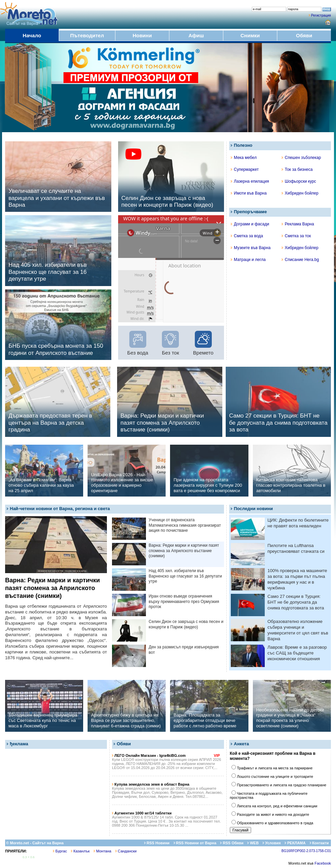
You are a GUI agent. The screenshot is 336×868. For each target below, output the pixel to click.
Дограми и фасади (250, 224)
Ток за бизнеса (297, 169)
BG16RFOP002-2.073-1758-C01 (306, 851)
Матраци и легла (248, 260)
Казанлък (80, 851)
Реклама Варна (298, 224)
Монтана (102, 851)
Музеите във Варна (251, 248)
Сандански (126, 851)
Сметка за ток (296, 236)
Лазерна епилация (250, 181)
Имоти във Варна (249, 193)
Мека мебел (244, 158)
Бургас (60, 851)
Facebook (323, 863)
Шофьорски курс (299, 181)
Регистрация (321, 15)
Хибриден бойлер (300, 193)
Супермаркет (245, 169)
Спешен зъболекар (301, 158)
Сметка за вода (247, 236)
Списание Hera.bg (300, 260)
